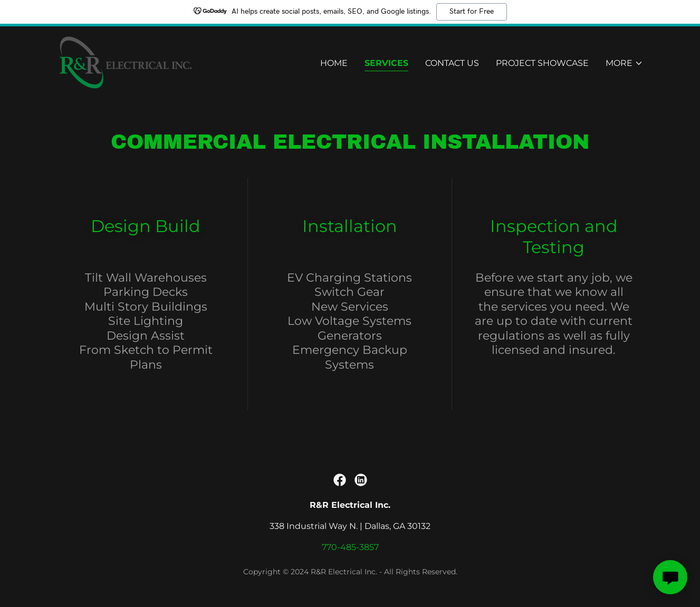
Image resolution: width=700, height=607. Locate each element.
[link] (124, 61)
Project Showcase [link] (542, 64)
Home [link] (334, 64)
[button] (624, 64)
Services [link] (386, 64)
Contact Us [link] (452, 64)
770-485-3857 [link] (350, 547)
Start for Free (472, 12)
